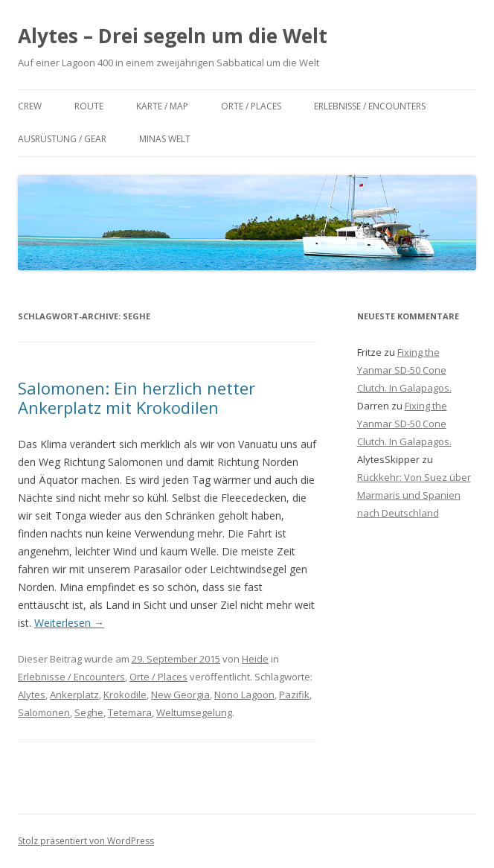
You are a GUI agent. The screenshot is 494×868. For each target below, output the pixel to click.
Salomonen (44, 712)
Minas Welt (165, 139)
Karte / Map (162, 106)
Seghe (89, 712)
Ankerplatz (74, 695)
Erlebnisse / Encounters (370, 106)
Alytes (32, 695)
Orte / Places (251, 106)
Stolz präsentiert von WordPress (86, 841)
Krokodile (125, 695)
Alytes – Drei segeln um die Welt (173, 36)
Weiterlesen (69, 623)
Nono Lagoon (244, 695)
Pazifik (294, 695)
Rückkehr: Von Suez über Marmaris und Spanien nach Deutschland (414, 495)
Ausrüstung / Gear (62, 139)
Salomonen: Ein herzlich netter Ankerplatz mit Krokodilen (137, 398)
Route (89, 106)
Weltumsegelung (194, 712)
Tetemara (130, 712)
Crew (30, 106)
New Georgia (180, 695)
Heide (255, 659)
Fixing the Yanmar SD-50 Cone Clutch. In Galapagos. (404, 370)
